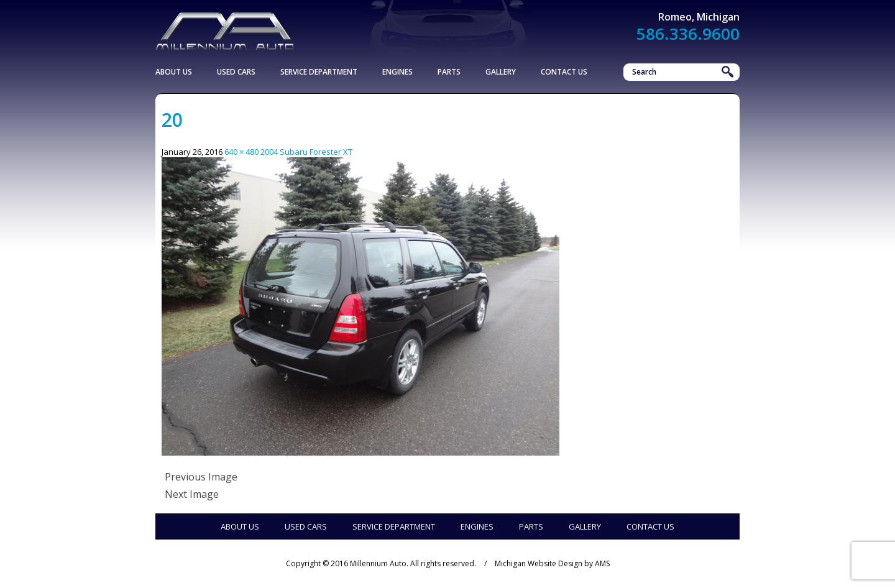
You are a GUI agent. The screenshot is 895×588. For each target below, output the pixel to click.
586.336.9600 (688, 34)
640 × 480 (241, 152)
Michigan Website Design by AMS (552, 563)
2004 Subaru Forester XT (306, 152)
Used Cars (236, 72)
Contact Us (564, 72)
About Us (174, 72)
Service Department (319, 72)
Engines (397, 72)
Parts (449, 72)
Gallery (501, 72)
